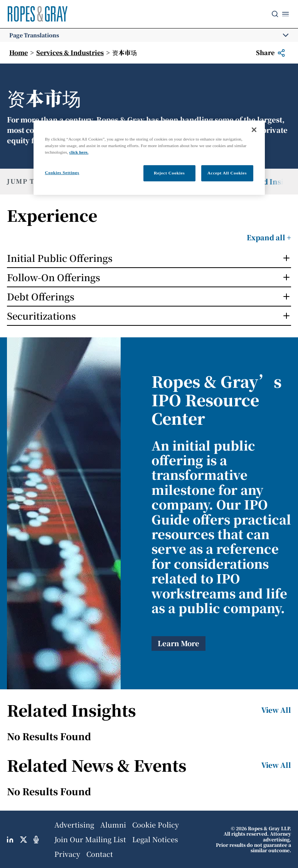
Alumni (113, 824)
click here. (79, 152)
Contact (100, 854)
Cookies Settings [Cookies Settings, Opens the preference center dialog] (62, 173)
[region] (149, 158)
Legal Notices (155, 839)
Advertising (74, 824)
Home (19, 53)
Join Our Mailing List (90, 839)
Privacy (67, 854)
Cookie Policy (156, 824)
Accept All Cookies (227, 173)
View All (276, 710)
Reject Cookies (169, 173)
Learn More (178, 643)
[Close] (254, 130)
